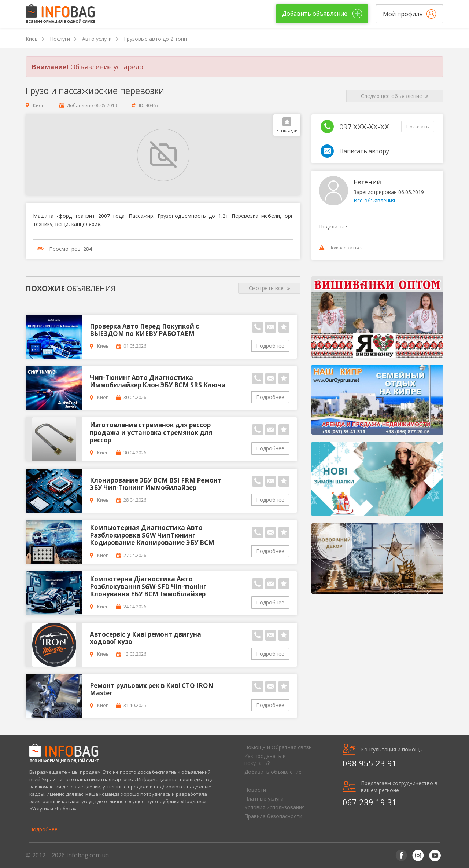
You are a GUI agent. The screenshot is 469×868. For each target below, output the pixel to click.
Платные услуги (264, 799)
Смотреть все (269, 288)
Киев (32, 39)
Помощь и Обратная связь (278, 747)
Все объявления (374, 200)
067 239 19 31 (370, 802)
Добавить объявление (273, 772)
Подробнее (270, 346)
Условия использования (275, 807)
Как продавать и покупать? (265, 759)
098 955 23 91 (370, 763)
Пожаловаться (341, 248)
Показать (418, 127)
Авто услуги (97, 39)
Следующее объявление (395, 96)
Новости (255, 790)
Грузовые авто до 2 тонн (155, 39)
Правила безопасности (273, 816)
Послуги (60, 39)
